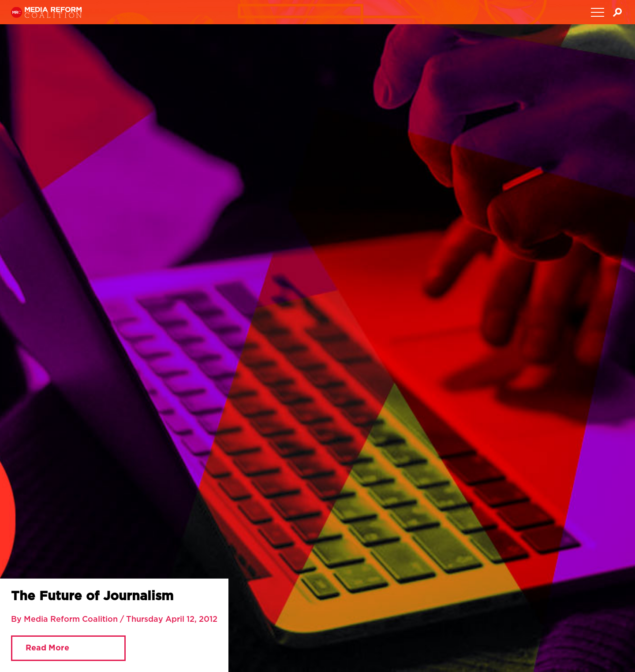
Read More (47, 648)
